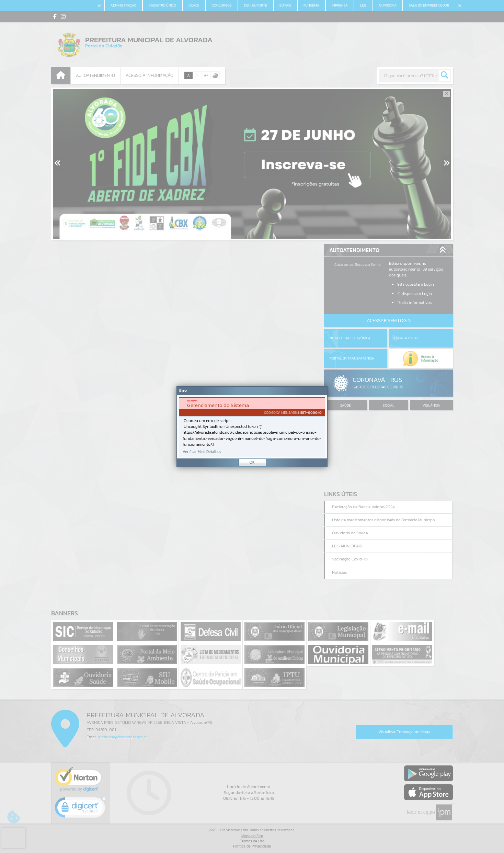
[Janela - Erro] (252, 427)
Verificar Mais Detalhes (202, 452)
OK (252, 462)
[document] (252, 427)
